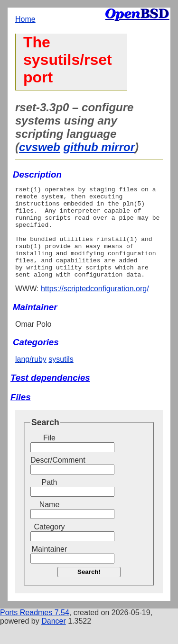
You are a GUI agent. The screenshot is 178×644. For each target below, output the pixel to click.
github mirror (99, 147)
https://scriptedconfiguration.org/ (95, 307)
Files (21, 416)
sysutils (61, 378)
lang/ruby (31, 378)
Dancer (54, 640)
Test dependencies (50, 396)
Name (50, 523)
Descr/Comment (49, 479)
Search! (89, 590)
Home (25, 19)
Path (50, 501)
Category (50, 545)
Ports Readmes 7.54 (35, 631)
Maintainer (50, 568)
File (49, 456)
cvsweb (40, 147)
